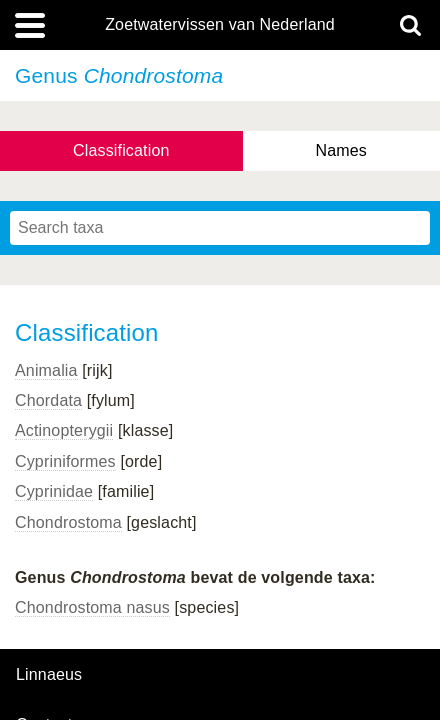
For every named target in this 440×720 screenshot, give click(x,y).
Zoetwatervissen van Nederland (220, 25)
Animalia (46, 370)
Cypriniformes (65, 461)
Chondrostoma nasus (92, 607)
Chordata (48, 400)
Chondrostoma (68, 522)
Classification (121, 150)
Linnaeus (49, 675)
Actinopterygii (64, 430)
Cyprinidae (54, 491)
